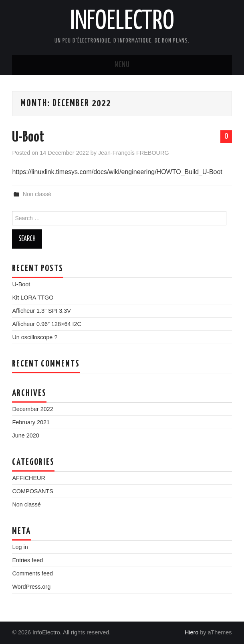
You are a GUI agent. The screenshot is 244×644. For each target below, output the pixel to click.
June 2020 (25, 435)
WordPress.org (31, 587)
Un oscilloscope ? (35, 337)
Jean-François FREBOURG (134, 153)
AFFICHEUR (28, 478)
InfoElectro (122, 22)
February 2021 (31, 422)
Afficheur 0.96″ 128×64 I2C (46, 324)
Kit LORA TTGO (33, 298)
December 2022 (32, 409)
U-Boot (28, 138)
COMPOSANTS (32, 491)
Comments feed (32, 573)
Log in (20, 547)
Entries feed (27, 560)
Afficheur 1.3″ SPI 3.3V (41, 311)
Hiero (192, 632)
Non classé (37, 194)
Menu (122, 65)
